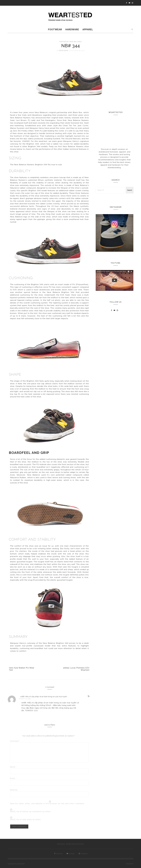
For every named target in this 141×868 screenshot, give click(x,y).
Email (13, 778)
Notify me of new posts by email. (26, 820)
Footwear (55, 29)
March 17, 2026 (25, 699)
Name (13, 767)
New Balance (76, 42)
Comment (15, 741)
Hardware (72, 29)
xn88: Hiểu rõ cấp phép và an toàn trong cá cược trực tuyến (44, 697)
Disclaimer (130, 864)
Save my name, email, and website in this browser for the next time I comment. (47, 804)
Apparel (88, 29)
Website (14, 790)
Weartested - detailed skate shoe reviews (70, 844)
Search (130, 190)
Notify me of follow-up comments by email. (31, 812)
